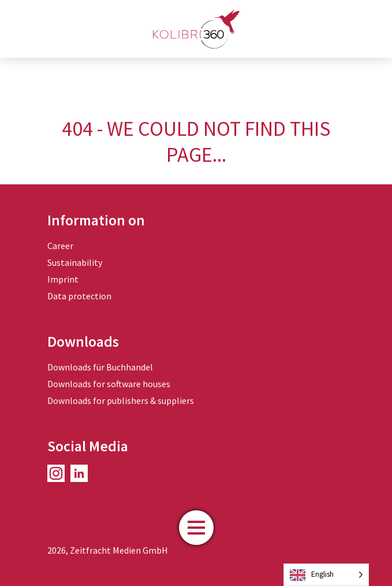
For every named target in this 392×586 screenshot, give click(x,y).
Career (60, 246)
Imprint (63, 279)
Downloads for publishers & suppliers (121, 400)
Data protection (79, 296)
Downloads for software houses (109, 384)
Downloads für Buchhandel (100, 367)
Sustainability (75, 262)
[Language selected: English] (326, 575)
